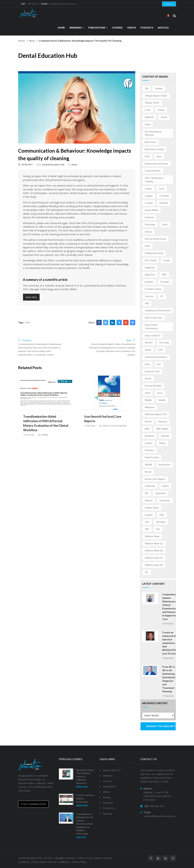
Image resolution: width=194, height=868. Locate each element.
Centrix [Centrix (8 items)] (148, 189)
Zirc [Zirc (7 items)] (147, 572)
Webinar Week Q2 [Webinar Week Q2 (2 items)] (154, 551)
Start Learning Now (33, 804)
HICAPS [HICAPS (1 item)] (149, 343)
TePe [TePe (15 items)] (162, 515)
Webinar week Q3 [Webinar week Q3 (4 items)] (154, 558)
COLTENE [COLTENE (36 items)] (164, 196)
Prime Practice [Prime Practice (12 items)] (152, 457)
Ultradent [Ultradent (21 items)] (161, 522)
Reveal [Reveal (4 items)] (148, 472)
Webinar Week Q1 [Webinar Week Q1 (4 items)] (154, 543)
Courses (117, 28)
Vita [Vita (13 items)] (158, 529)
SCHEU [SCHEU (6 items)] (165, 486)
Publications (98, 28)
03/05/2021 (25, 165)
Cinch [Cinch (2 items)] (162, 189)
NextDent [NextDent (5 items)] (150, 436)
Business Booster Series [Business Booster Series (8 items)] (156, 164)
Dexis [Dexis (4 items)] (165, 224)
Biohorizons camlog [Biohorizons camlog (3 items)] (154, 149)
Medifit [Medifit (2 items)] (162, 400)
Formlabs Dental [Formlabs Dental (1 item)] (153, 289)
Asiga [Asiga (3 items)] (148, 124)
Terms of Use (85, 858)
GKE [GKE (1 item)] (147, 303)
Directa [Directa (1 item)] (148, 232)
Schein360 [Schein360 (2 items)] (150, 486)
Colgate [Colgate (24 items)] (149, 196)
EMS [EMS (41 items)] (164, 275)
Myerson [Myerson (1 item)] (163, 422)
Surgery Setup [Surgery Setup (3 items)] (152, 508)
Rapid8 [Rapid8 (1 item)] (148, 465)
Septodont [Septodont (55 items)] (161, 493)
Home (61, 28)
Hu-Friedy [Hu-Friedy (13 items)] (164, 343)
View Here (31, 297)
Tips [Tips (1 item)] (147, 522)
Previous (25, 340)
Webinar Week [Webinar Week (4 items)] (152, 536)
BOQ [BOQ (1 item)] (147, 156)
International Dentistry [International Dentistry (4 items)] (156, 357)
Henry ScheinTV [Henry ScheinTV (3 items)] (153, 336)
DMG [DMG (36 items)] (148, 246)
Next (131, 340)
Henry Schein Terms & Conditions (51, 862)
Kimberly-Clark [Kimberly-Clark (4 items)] (152, 371)
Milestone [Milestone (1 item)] (150, 407)
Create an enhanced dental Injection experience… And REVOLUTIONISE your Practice (172, 643)
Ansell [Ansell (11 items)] (164, 117)
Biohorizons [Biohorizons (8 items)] (151, 142)
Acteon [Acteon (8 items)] (161, 110)
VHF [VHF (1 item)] (147, 529)
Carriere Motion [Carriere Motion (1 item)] (153, 171)
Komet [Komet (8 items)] (148, 378)
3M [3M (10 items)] (147, 88)
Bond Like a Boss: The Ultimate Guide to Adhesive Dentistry (85, 777)
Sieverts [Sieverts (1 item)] (149, 500)
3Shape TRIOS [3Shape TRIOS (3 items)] (152, 103)
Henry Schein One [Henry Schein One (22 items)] (153, 318)
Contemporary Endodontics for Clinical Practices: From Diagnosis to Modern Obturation (85, 824)
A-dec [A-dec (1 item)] (148, 110)
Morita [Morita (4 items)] (148, 422)
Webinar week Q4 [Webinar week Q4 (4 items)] (154, 565)
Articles (163, 28)
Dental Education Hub (53, 165)
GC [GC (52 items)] (162, 296)
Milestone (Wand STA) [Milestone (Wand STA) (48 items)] (156, 414)
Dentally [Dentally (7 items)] (164, 203)
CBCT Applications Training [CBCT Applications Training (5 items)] (154, 180)
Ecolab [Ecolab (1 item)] (167, 260)
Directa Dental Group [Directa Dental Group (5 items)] (155, 239)
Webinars (77, 28)
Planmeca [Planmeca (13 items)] (150, 450)
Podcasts (147, 28)
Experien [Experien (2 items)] (149, 282)
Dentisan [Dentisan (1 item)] (149, 217)
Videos (132, 28)
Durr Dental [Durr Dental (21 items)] (151, 260)
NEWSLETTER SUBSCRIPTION (161, 726)
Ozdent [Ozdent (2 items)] (149, 443)
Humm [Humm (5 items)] (148, 350)
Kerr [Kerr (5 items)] (159, 364)
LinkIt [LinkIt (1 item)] (148, 393)
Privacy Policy (79, 862)
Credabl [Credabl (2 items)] (149, 203)
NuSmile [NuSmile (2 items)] (165, 436)
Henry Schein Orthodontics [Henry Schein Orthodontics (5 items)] (151, 327)
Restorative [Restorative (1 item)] (164, 465)
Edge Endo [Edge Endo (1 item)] (150, 275)
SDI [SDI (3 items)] (147, 493)
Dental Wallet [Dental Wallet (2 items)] (151, 210)
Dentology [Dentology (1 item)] (150, 224)
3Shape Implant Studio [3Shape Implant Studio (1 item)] (156, 96)
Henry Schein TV (112, 770)
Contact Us (169, 4)
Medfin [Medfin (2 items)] (148, 400)
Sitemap (107, 814)
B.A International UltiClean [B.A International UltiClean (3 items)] (153, 133)
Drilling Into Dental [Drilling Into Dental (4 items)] (154, 253)
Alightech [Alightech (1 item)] (149, 117)
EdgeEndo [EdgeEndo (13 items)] (150, 268)
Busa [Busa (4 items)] (159, 156)
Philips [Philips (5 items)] (162, 443)
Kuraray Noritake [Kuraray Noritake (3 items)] (153, 386)
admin (45, 435)
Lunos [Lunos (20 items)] (160, 393)
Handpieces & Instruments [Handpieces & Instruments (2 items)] (158, 310)
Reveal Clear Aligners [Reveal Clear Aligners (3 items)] (155, 479)
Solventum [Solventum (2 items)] (165, 500)
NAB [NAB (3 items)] (147, 429)
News (32, 41)
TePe (27, 322)
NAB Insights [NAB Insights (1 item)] (162, 429)
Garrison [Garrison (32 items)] (149, 296)
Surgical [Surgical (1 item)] (149, 515)
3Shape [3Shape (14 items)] (159, 88)
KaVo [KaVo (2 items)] (147, 364)
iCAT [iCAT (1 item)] (161, 350)
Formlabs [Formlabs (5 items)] (165, 282)
